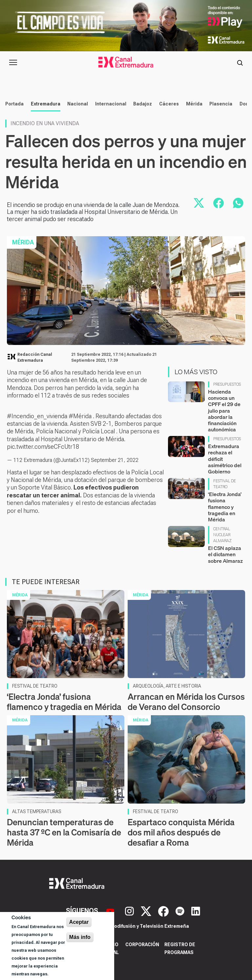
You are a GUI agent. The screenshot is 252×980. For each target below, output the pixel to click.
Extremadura (46, 104)
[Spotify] (181, 911)
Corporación (142, 945)
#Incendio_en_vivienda (37, 416)
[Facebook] (164, 911)
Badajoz (143, 104)
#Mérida (80, 416)
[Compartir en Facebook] (219, 203)
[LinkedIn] (196, 911)
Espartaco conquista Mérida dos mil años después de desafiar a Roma (181, 832)
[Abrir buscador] (240, 62)
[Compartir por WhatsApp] (238, 203)
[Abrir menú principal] (13, 62)
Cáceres (169, 104)
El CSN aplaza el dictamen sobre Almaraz (225, 554)
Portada (14, 104)
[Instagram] (130, 911)
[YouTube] (111, 911)
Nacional (78, 104)
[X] (147, 911)
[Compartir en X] (199, 203)
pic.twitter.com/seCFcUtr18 (43, 447)
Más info (80, 937)
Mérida (194, 104)
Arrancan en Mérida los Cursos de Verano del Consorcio (186, 702)
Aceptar (79, 922)
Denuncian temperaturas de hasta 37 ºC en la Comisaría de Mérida (64, 832)
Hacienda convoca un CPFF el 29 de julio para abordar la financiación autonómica (224, 410)
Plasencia (221, 104)
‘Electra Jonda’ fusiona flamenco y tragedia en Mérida (225, 507)
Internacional (111, 104)
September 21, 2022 (115, 460)
